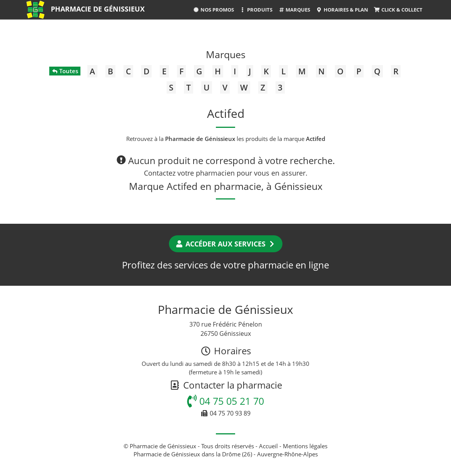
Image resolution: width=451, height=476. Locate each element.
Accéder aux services (226, 244)
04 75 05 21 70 (225, 401)
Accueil (268, 446)
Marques (294, 10)
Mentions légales (305, 446)
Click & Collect (398, 10)
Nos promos (214, 10)
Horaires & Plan (342, 10)
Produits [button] (256, 10)
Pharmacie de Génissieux (98, 9)
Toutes (65, 71)
